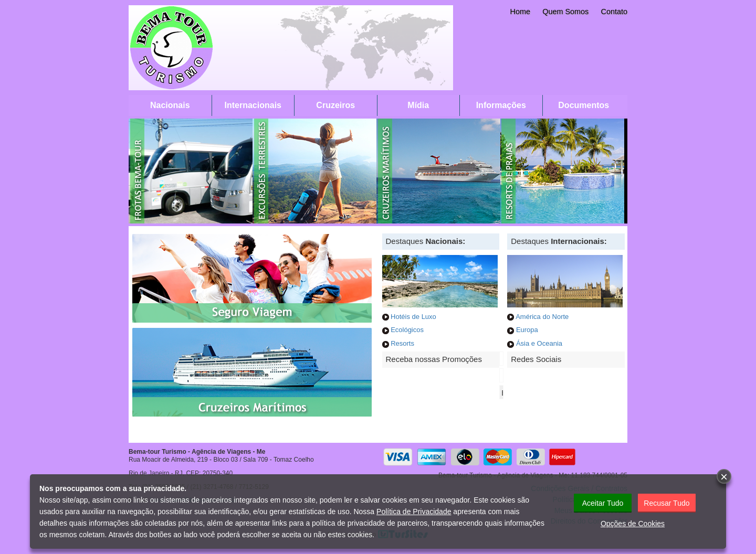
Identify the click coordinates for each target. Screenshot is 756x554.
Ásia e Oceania (539, 343)
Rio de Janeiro (149, 473)
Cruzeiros (335, 105)
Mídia (418, 105)
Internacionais (253, 105)
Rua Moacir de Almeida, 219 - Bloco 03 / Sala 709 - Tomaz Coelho (221, 460)
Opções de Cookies (633, 524)
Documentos (584, 105)
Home (520, 12)
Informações (501, 105)
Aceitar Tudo (603, 503)
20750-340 (218, 473)
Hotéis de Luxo (413, 317)
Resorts (402, 343)
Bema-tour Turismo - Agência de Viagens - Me (197, 452)
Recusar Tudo (666, 503)
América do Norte (542, 317)
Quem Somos (565, 12)
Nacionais (170, 105)
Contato (614, 12)
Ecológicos (407, 330)
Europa (527, 330)
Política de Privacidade (414, 512)
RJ (179, 473)
